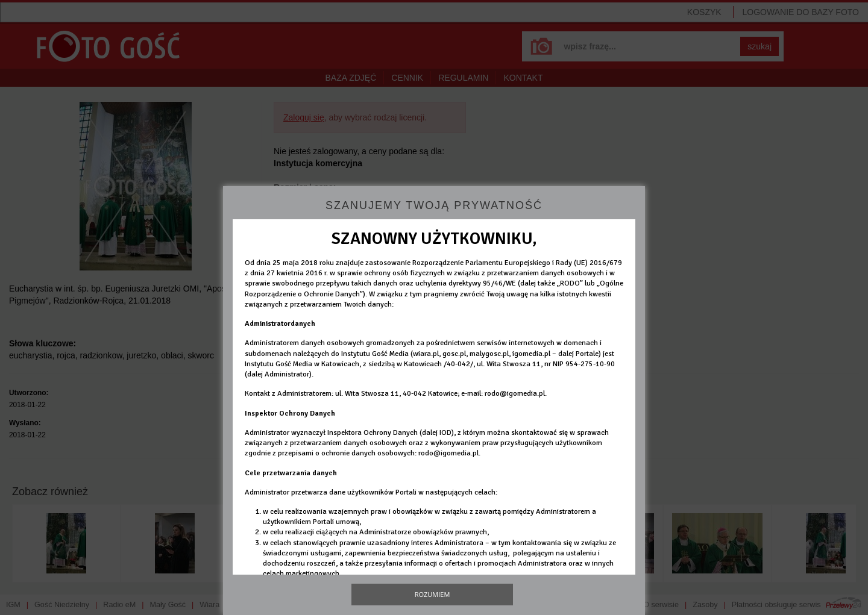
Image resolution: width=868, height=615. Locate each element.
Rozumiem (432, 594)
